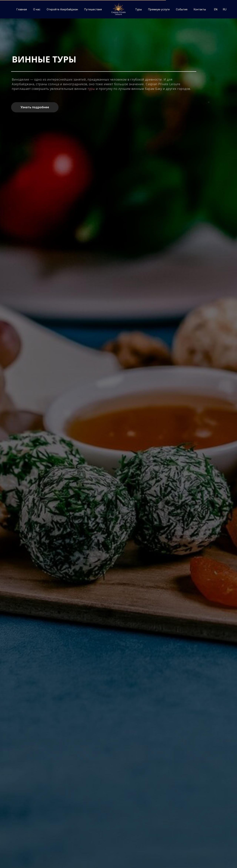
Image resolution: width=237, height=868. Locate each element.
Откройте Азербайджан (62, 9)
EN (216, 9)
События (182, 9)
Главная (22, 9)
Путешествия (93, 9)
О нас (37, 9)
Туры (138, 9)
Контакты (200, 9)
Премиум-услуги (159, 9)
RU (225, 9)
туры (92, 89)
